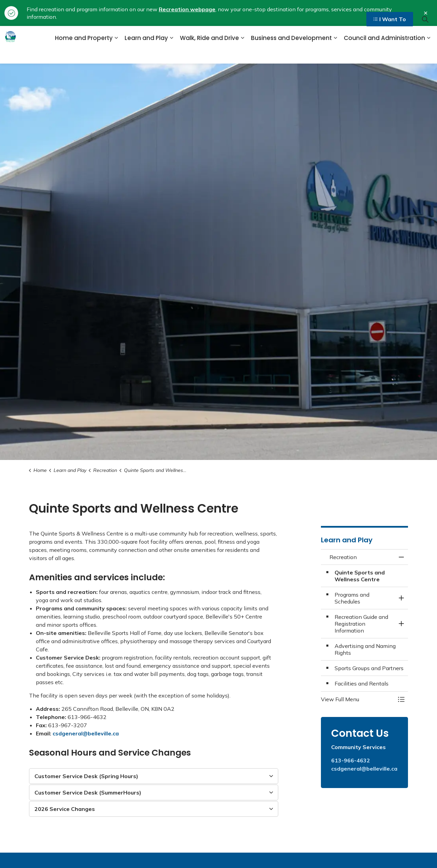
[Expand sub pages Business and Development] (335, 54)
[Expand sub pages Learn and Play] (171, 54)
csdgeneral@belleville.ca (86, 733)
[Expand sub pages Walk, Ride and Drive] (242, 54)
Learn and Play (146, 54)
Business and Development (291, 54)
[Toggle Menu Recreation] (401, 699)
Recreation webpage (187, 9)
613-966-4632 (351, 760)
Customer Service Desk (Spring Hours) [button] (86, 776)
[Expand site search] (425, 35)
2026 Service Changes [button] (65, 809)
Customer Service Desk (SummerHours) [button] (88, 792)
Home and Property (84, 54)
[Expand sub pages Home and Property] (116, 54)
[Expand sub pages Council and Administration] (428, 54)
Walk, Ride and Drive (209, 54)
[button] (358, 699)
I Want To (390, 36)
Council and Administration (384, 54)
